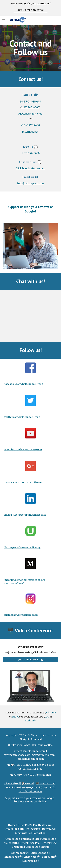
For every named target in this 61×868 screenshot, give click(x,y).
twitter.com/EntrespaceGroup (22, 417)
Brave (15, 717)
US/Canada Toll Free (30, 113)
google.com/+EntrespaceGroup (23, 482)
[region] (30, 8)
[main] (31, 48)
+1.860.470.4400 (30, 125)
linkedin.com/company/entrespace (25, 515)
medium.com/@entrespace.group (25, 580)
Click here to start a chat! (30, 168)
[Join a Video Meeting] (31, 660)
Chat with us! (30, 281)
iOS (47, 717)
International (30, 132)
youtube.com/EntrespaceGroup (23, 450)
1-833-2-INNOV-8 (30, 101)
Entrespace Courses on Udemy (22, 547)
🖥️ (11, 630)
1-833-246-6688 (30, 107)
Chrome (51, 713)
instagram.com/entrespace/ (21, 615)
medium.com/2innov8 (14, 583)
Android (30, 721)
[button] (4, 20)
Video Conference (34, 630)
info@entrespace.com (30, 183)
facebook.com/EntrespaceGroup (24, 384)
